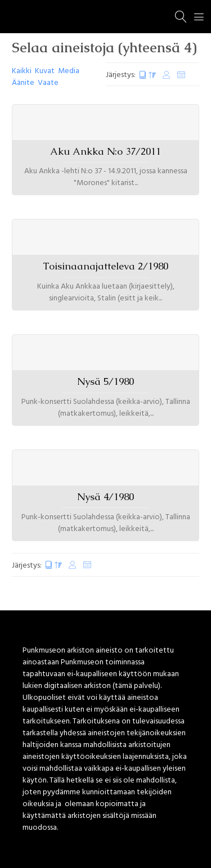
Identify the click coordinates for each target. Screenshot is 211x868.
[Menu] (199, 17)
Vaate (48, 83)
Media (69, 71)
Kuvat (45, 71)
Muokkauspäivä (167, 75)
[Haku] (181, 17)
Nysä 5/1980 (105, 381)
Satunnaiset (181, 75)
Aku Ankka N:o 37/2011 (105, 151)
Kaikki (22, 71)
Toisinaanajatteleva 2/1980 (105, 266)
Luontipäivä (147, 75)
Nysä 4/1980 (105, 497)
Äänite (23, 83)
